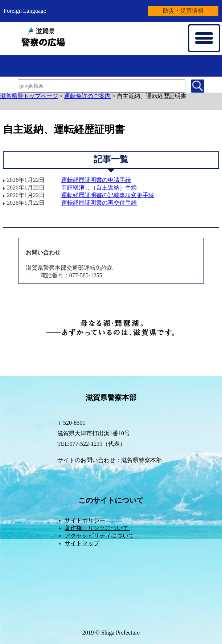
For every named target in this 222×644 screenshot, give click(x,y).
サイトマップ (82, 543)
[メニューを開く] (204, 38)
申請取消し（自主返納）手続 (99, 188)
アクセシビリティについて (99, 536)
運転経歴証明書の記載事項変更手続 (108, 195)
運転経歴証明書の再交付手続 (99, 203)
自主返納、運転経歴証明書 (152, 96)
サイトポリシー (85, 520)
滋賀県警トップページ (29, 96)
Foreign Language (25, 11)
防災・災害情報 (183, 11)
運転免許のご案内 (87, 96)
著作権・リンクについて (97, 528)
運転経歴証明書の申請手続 (96, 180)
